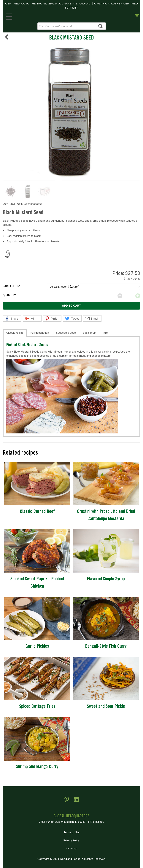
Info (105, 333)
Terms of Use (72, 832)
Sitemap (71, 848)
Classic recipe (15, 333)
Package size (12, 286)
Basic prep (89, 333)
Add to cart (71, 306)
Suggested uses (66, 333)
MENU (8, 16)
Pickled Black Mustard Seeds (27, 345)
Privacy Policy (71, 840)
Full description (40, 333)
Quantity (9, 295)
